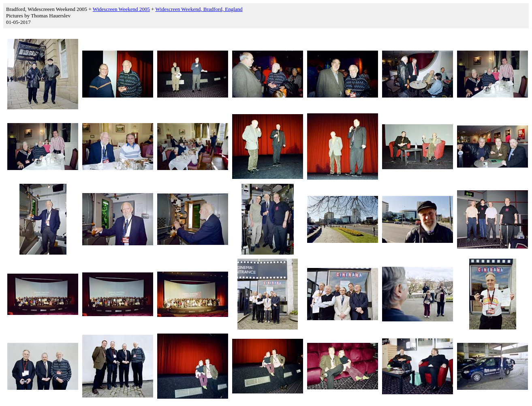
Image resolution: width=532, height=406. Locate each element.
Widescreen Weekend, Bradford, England (199, 9)
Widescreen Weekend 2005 (121, 9)
